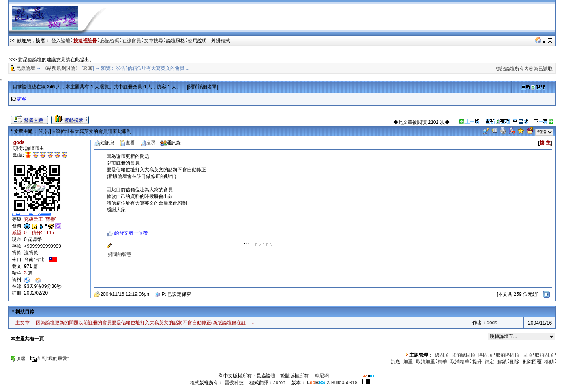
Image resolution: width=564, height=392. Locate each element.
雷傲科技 (234, 383)
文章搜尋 (154, 41)
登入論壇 (61, 41)
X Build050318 (332, 383)
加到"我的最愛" (50, 358)
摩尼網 (322, 376)
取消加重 (425, 362)
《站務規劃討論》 (61, 68)
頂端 (18, 358)
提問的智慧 (120, 254)
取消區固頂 (508, 355)
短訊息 (104, 143)
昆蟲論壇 (26, 68)
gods (492, 323)
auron (279, 383)
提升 (477, 362)
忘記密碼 (110, 41)
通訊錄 (171, 143)
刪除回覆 (532, 362)
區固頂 (485, 355)
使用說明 (198, 41)
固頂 (527, 355)
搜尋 (148, 143)
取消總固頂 (463, 355)
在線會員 (131, 41)
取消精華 (460, 362)
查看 (127, 143)
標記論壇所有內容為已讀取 (524, 69)
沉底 (395, 362)
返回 (88, 68)
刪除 (515, 362)
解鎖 (502, 362)
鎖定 (489, 362)
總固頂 (442, 355)
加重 (408, 362)
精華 (442, 362)
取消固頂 (544, 355)
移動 (549, 362)
